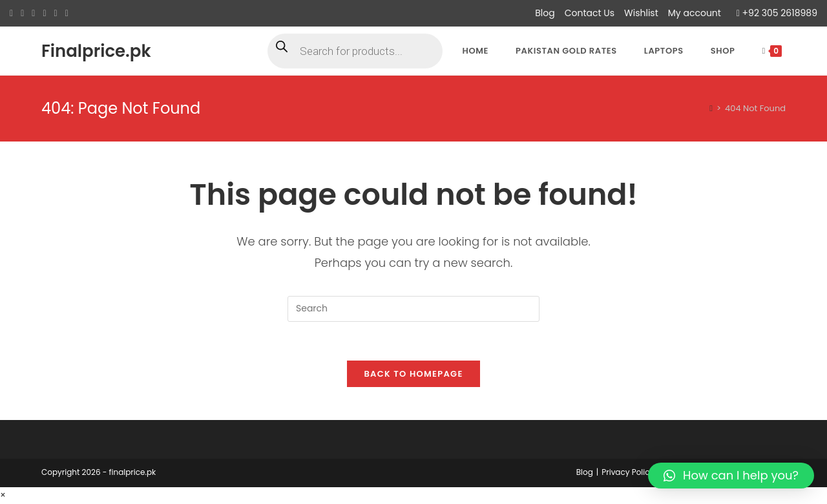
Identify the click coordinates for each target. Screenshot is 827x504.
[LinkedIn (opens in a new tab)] (56, 14)
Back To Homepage (413, 374)
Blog (545, 13)
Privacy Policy (628, 473)
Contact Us (590, 13)
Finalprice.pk (96, 51)
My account (695, 13)
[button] (731, 476)
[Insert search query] (413, 309)
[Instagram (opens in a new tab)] (44, 14)
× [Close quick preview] (3, 496)
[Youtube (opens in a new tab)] (67, 14)
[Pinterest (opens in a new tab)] (33, 14)
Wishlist (641, 13)
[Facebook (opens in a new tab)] (22, 14)
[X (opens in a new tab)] (13, 14)
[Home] (711, 108)
